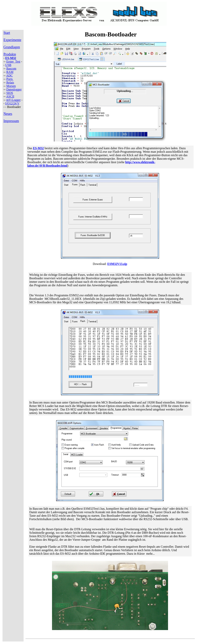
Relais (10, 82)
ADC (9, 75)
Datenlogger (14, 89)
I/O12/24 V (12, 103)
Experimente (12, 40)
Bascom (11, 69)
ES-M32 (11, 58)
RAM (10, 72)
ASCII (10, 96)
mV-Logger (14, 100)
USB (8, 65)
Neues (8, 114)
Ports (10, 79)
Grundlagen (12, 47)
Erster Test (13, 62)
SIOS (10, 93)
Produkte (10, 54)
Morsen (11, 86)
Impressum (11, 121)
